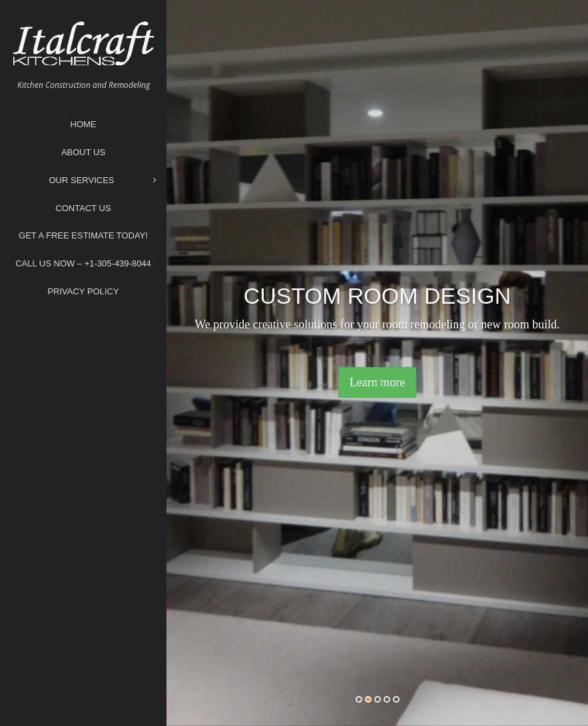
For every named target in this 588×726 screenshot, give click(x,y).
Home (84, 124)
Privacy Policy (83, 291)
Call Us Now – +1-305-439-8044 (83, 263)
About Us (83, 152)
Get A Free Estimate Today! (83, 235)
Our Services (103, 181)
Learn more (377, 382)
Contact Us (83, 208)
